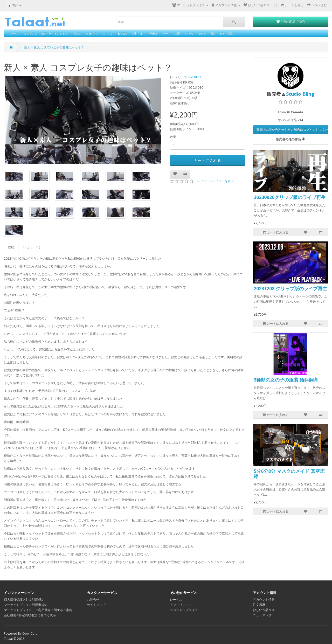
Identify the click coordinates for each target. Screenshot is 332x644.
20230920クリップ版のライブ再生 (290, 197)
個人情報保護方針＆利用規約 (24, 600)
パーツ (167, 33)
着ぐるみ (123, 33)
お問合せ (93, 600)
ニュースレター (264, 615)
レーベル (15, 33)
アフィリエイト (181, 605)
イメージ (189, 33)
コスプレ (108, 33)
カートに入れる (207, 160)
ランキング (31, 33)
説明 (11, 247)
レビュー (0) (32, 247)
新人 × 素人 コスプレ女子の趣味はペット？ (54, 47)
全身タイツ (92, 33)
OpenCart (30, 633)
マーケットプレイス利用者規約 (26, 605)
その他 (202, 33)
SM (134, 33)
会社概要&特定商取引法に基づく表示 (30, 615)
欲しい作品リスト (265, 610)
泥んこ (78, 33)
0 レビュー (202, 181)
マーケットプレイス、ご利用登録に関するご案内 (38, 610)
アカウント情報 (264, 600)
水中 (143, 33)
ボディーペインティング (56, 33)
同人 (213, 33)
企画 (177, 33)
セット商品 (226, 33)
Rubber (154, 33)
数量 (173, 137)
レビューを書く (223, 181)
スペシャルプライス (184, 610)
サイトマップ (96, 605)
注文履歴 (259, 605)
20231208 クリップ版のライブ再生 (290, 288)
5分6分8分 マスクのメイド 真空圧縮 (289, 474)
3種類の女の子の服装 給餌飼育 (286, 380)
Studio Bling (193, 77)
